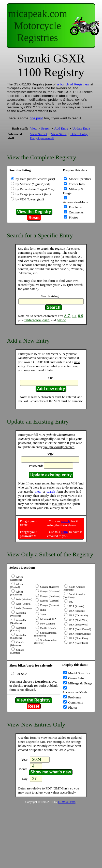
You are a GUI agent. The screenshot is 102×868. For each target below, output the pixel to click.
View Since (59, 134)
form (65, 532)
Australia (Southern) (18, 636)
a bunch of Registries (73, 84)
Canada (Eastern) (49, 587)
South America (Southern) (74, 596)
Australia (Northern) (18, 622)
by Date (35, 179)
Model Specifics (79, 179)
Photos (73, 217)
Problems (75, 207)
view (38, 492)
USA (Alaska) (76, 606)
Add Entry (61, 128)
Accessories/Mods (75, 202)
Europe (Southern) (50, 596)
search (51, 492)
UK (70, 602)
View (34, 128)
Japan (43, 614)
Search (46, 128)
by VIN (30, 199)
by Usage (33, 194)
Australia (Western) (18, 614)
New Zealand (47, 624)
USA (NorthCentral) (79, 634)
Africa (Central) (17, 586)
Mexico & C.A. (48, 619)
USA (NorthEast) (78, 638)
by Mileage (33, 184)
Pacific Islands (48, 628)
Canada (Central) (17, 651)
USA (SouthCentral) (79, 629)
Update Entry (81, 128)
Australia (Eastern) (18, 629)
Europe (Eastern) (49, 605)
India (43, 610)
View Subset (39, 134)
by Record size (35, 189)
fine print (36, 118)
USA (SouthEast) (78, 643)
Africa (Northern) (17, 578)
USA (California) (78, 615)
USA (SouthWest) (78, 625)
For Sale (21, 674)
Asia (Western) (24, 599)
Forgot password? (42, 138)
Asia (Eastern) (24, 608)
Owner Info (76, 184)
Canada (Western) (17, 644)
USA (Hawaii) (76, 611)
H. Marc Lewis (67, 802)
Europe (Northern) (50, 591)
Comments (76, 212)
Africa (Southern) (17, 593)
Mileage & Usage (80, 683)
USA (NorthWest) (78, 620)
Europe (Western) (50, 601)
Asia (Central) (24, 604)
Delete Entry (79, 134)
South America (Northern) (45, 634)
